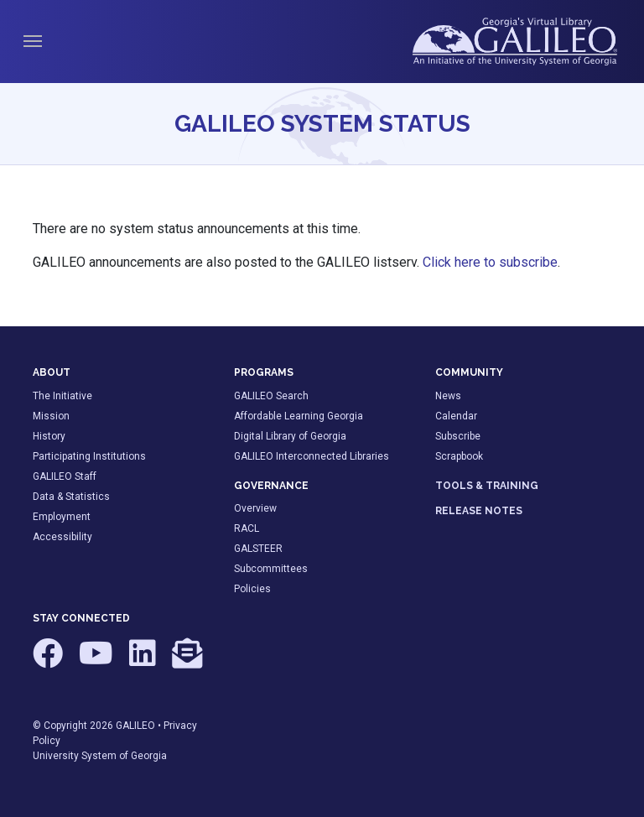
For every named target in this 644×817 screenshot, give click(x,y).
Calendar (456, 416)
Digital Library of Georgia (290, 436)
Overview (255, 508)
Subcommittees (271, 569)
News (448, 396)
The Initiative (62, 396)
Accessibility (62, 537)
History (49, 436)
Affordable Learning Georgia (299, 416)
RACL (247, 528)
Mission (51, 416)
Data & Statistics (71, 497)
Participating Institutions (89, 456)
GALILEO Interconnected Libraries (312, 456)
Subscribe (458, 436)
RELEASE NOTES (479, 511)
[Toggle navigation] (33, 41)
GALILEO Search (271, 396)
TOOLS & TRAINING (487, 486)
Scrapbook (459, 456)
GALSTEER (258, 549)
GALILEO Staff (65, 476)
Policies (252, 589)
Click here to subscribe (490, 262)
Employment (62, 517)
